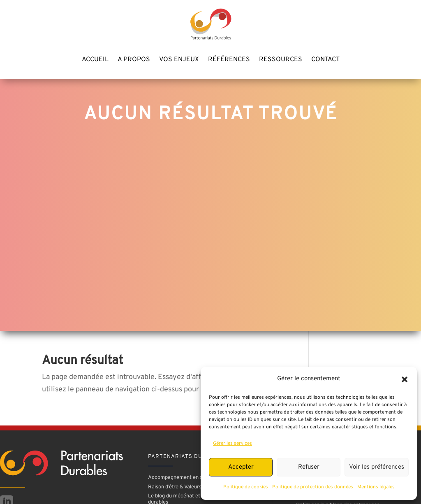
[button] (405, 379)
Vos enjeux (179, 60)
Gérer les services (232, 444)
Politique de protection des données (313, 487)
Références (229, 60)
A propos (134, 60)
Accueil (95, 60)
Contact (325, 60)
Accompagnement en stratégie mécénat (195, 478)
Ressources (281, 60)
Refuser (309, 467)
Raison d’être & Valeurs (175, 487)
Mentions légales (376, 487)
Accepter (241, 467)
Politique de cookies (246, 487)
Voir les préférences (377, 467)
